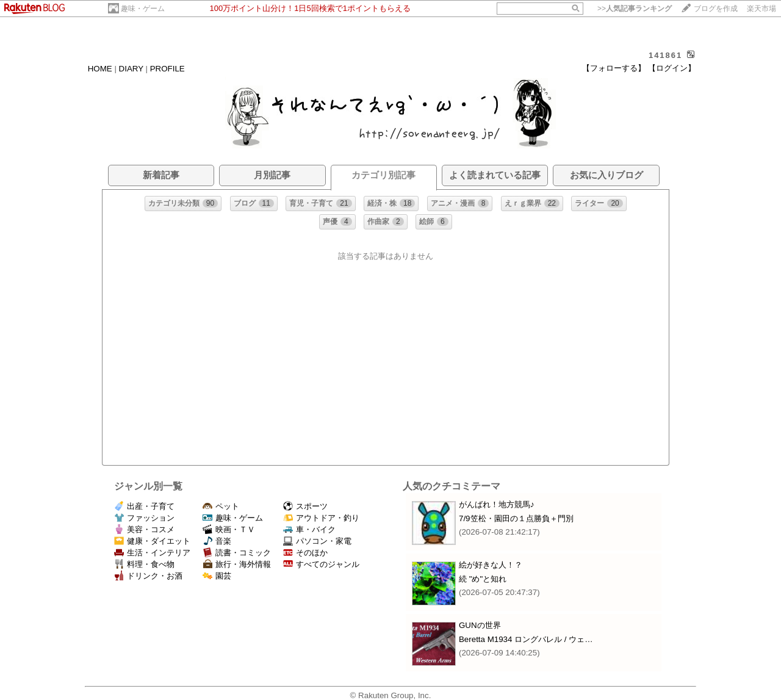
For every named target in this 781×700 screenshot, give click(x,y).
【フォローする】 (614, 68)
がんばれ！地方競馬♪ (497, 504)
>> (635, 9)
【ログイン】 (672, 68)
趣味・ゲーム (143, 9)
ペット (221, 506)
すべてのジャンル (321, 564)
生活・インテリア (152, 553)
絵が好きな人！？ (491, 565)
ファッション (144, 518)
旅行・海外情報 (237, 564)
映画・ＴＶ (229, 529)
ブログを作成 (716, 9)
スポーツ (305, 506)
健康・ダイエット (152, 541)
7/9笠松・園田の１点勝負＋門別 (516, 518)
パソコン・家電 (317, 541)
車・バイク (309, 529)
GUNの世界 (480, 625)
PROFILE (167, 69)
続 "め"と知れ (483, 579)
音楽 (217, 541)
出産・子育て (144, 506)
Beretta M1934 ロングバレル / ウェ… (526, 639)
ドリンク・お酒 (148, 576)
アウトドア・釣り (321, 518)
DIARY (131, 69)
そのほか (305, 553)
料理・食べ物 (144, 564)
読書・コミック (237, 553)
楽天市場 (761, 9)
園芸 (217, 576)
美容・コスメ (144, 529)
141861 (665, 55)
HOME (100, 69)
